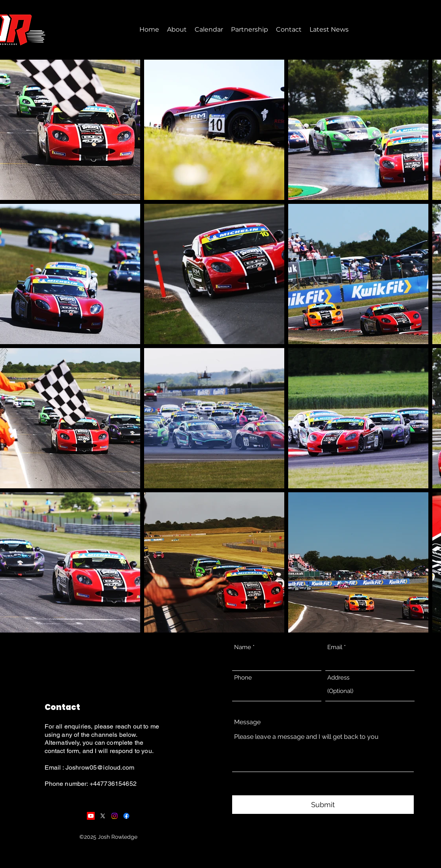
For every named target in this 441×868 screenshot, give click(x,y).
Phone (243, 678)
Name (243, 647)
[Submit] (323, 805)
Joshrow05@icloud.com (100, 767)
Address (338, 678)
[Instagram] (114, 816)
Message (247, 722)
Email (335, 647)
